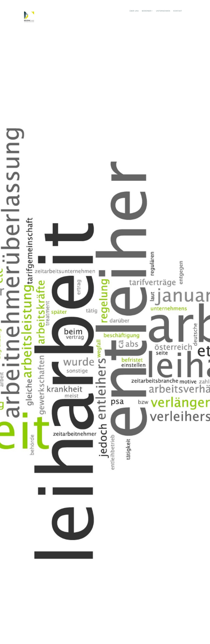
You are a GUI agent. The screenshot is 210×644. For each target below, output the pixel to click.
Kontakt (178, 11)
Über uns (134, 11)
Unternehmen (163, 11)
